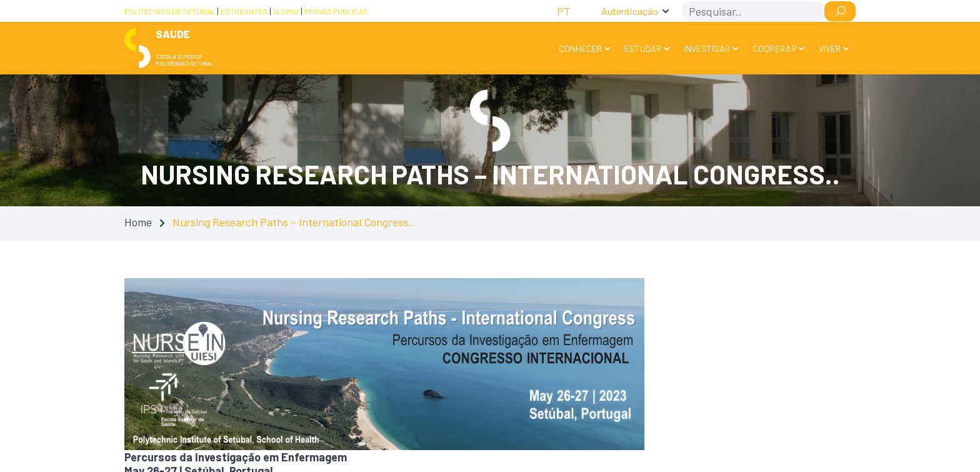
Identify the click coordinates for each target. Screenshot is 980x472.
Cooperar (774, 48)
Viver (830, 48)
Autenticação (630, 11)
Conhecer (580, 48)
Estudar (643, 48)
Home (138, 222)
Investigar (707, 48)
